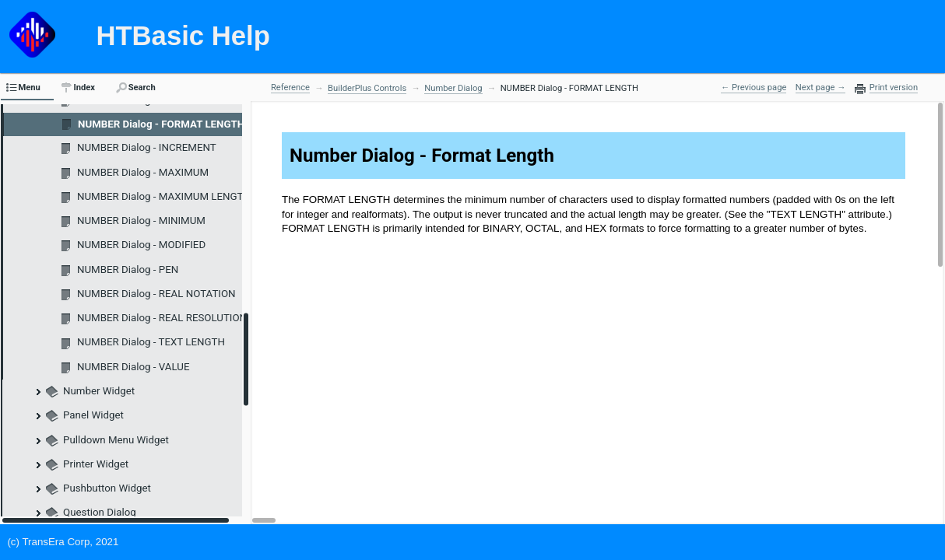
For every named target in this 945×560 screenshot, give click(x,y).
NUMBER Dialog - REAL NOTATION (156, 294)
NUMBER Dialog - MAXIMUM (143, 172)
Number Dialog (453, 88)
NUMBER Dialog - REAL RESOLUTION (162, 318)
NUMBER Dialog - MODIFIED (141, 245)
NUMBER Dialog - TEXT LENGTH (151, 342)
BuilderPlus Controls (367, 88)
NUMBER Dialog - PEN (128, 269)
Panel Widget (93, 415)
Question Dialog (100, 512)
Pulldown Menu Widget (116, 440)
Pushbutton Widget (107, 488)
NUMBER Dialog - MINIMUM (141, 220)
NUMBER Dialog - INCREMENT (147, 147)
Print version (894, 88)
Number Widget (99, 391)
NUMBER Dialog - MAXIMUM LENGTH (164, 196)
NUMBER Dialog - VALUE (133, 367)
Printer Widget (96, 464)
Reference (290, 87)
